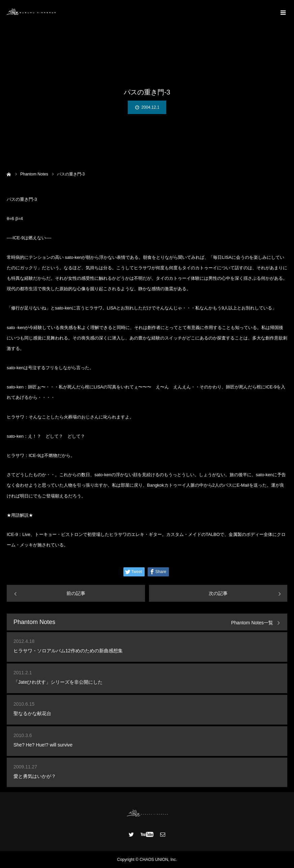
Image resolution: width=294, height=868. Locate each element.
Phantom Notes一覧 (252, 623)
